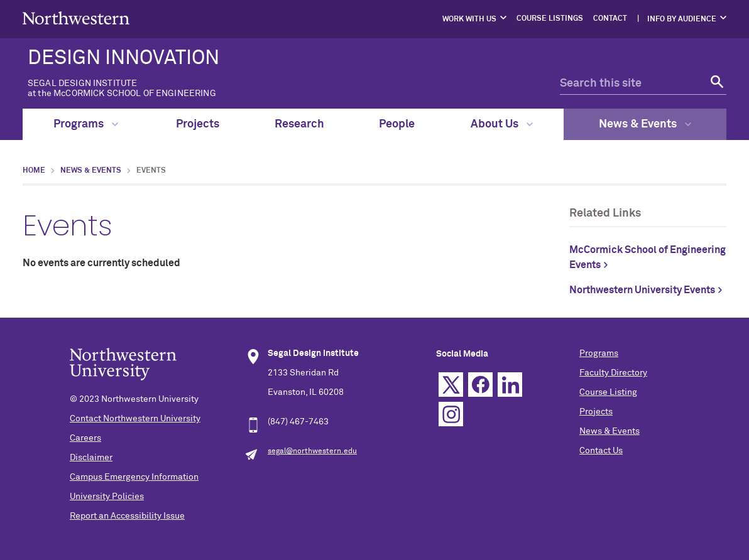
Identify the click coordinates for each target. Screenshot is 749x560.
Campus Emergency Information (134, 477)
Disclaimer (91, 458)
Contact (610, 19)
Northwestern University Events (642, 290)
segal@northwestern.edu (312, 451)
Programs (86, 124)
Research (299, 124)
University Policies (107, 497)
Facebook (480, 385)
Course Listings (550, 19)
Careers (85, 438)
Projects (198, 124)
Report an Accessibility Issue (127, 516)
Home (34, 171)
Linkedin (510, 385)
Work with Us (469, 19)
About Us (502, 124)
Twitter (451, 385)
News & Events (645, 124)
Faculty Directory (613, 373)
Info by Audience (682, 19)
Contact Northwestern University (135, 419)
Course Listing (608, 392)
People (397, 124)
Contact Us (601, 451)
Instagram (451, 414)
